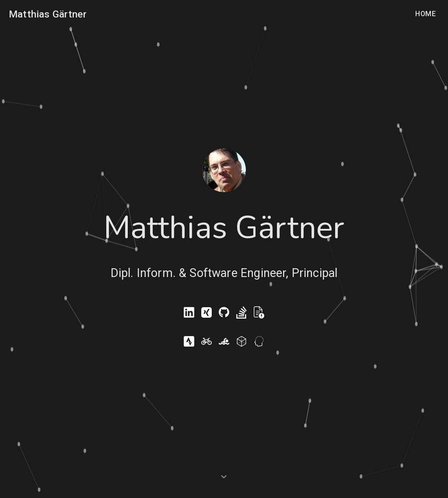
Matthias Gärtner (48, 14)
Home (425, 14)
